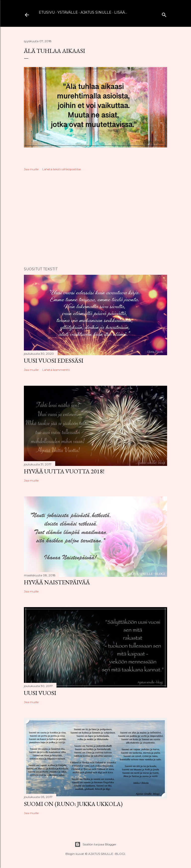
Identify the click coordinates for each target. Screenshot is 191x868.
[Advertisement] (95, 220)
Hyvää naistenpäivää (57, 582)
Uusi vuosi (40, 693)
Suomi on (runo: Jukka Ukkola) (73, 804)
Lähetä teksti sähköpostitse (62, 169)
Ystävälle (68, 12)
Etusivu (47, 12)
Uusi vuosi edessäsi (54, 361)
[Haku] (164, 14)
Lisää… (121, 12)
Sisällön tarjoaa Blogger (95, 844)
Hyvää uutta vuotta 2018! (64, 471)
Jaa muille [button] (31, 169)
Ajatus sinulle (96, 12)
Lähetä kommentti (56, 370)
